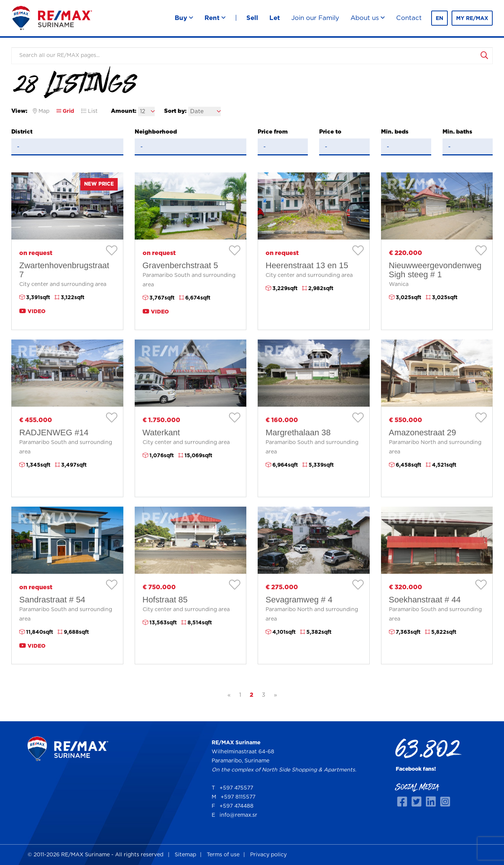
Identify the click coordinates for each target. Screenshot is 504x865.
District (22, 132)
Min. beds (395, 132)
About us (368, 18)
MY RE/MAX (472, 18)
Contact (409, 18)
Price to (330, 132)
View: (19, 111)
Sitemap (185, 855)
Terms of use (223, 855)
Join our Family (315, 18)
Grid (65, 111)
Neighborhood (156, 132)
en (439, 18)
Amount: (124, 111)
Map (41, 111)
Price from (273, 132)
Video (32, 311)
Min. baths (457, 132)
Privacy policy (268, 855)
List (89, 111)
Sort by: (175, 111)
